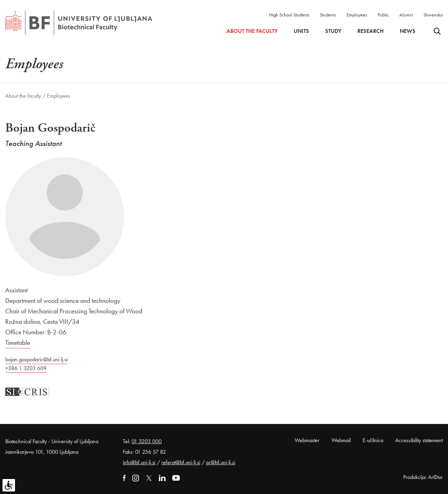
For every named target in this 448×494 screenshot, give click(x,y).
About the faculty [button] (252, 31)
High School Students (289, 15)
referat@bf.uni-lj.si (181, 462)
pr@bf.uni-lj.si (221, 462)
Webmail (341, 440)
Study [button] (333, 31)
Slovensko (433, 15)
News (408, 31)
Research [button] (370, 31)
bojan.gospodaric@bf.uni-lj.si (36, 359)
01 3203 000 (147, 441)
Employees (357, 15)
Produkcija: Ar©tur (423, 477)
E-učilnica (373, 440)
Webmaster (307, 440)
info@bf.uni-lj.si (139, 462)
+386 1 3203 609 (26, 368)
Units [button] (301, 31)
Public (383, 15)
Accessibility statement (419, 440)
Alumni (406, 15)
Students (328, 15)
